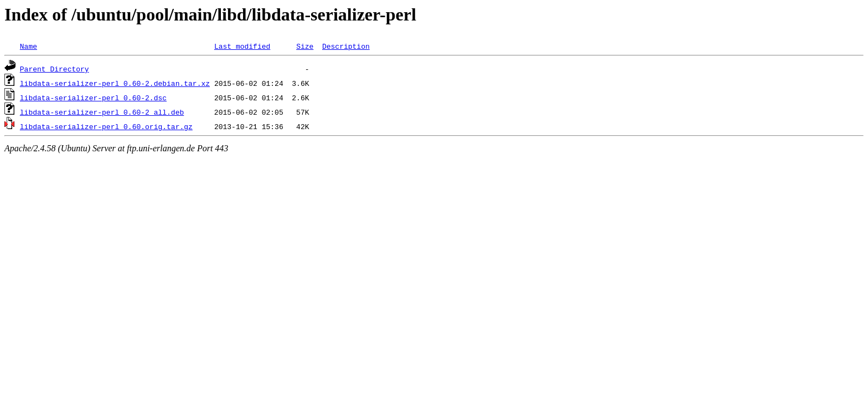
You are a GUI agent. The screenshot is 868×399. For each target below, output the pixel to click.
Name (29, 46)
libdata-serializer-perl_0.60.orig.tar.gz (106, 126)
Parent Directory (55, 69)
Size (305, 46)
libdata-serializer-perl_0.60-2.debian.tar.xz (115, 83)
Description (346, 46)
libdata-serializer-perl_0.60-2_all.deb (102, 112)
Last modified (242, 46)
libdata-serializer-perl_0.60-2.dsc (93, 98)
